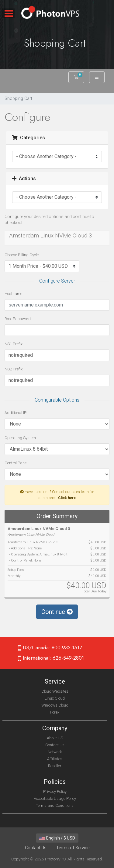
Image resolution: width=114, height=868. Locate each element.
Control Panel (16, 463)
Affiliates (55, 759)
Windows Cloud (55, 705)
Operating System (20, 438)
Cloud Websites (55, 691)
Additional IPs (17, 413)
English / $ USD (57, 838)
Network (55, 752)
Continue (57, 612)
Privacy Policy (55, 792)
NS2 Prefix (14, 369)
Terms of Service (73, 848)
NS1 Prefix (14, 344)
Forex (55, 712)
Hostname (13, 294)
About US (55, 738)
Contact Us (55, 745)
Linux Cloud (55, 698)
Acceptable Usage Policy (55, 798)
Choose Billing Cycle (22, 255)
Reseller (55, 766)
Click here (67, 498)
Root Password (18, 319)
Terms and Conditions (55, 805)
